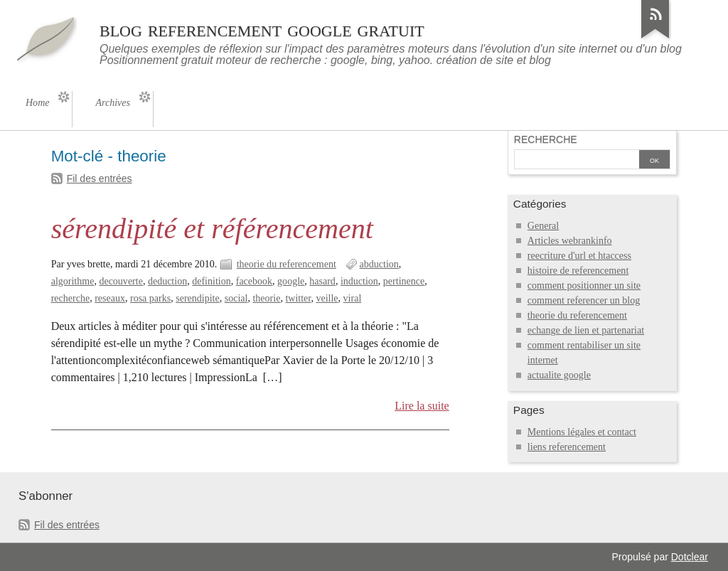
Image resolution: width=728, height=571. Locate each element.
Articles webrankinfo (570, 241)
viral (353, 298)
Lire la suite (422, 406)
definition (212, 281)
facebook (254, 281)
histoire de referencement (578, 271)
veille (327, 298)
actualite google (559, 375)
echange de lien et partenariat (586, 330)
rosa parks (150, 298)
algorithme (73, 281)
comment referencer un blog (584, 300)
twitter (298, 298)
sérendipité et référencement (212, 229)
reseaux (110, 298)
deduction (167, 281)
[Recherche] (575, 161)
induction (359, 281)
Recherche (546, 139)
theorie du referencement (287, 264)
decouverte (121, 281)
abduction (379, 264)
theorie (266, 298)
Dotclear (690, 557)
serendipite (198, 298)
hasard (322, 281)
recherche (70, 298)
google (291, 281)
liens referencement (567, 447)
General (543, 226)
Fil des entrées (100, 178)
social (236, 298)
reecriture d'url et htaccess (579, 256)
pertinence (404, 281)
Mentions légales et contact (582, 432)
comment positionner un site (584, 285)
